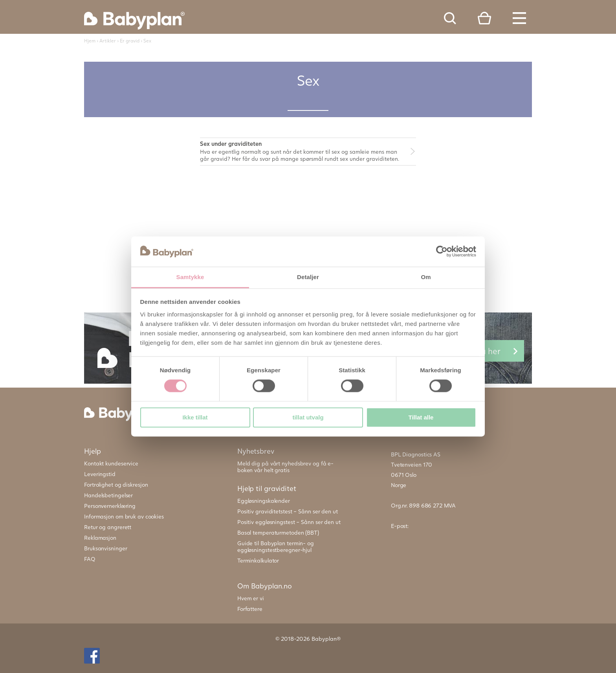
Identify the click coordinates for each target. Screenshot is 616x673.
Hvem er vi (251, 598)
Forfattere (250, 609)
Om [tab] (426, 277)
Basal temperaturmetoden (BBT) (278, 532)
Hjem (90, 41)
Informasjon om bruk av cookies (124, 516)
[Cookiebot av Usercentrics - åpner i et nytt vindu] (442, 252)
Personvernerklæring (110, 506)
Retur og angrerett (108, 527)
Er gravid (130, 41)
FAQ (90, 559)
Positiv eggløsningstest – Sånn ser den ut (289, 522)
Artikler (108, 41)
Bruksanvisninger (105, 548)
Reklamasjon (100, 538)
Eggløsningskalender (264, 501)
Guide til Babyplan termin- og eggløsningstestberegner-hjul (276, 546)
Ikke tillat (195, 417)
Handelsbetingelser (108, 495)
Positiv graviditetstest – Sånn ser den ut (288, 511)
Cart (484, 18)
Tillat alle (421, 417)
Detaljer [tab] (308, 277)
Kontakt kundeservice (111, 463)
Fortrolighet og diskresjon (116, 485)
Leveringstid (100, 474)
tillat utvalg (308, 417)
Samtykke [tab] (190, 277)
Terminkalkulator (258, 560)
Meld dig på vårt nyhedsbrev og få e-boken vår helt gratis (285, 467)
